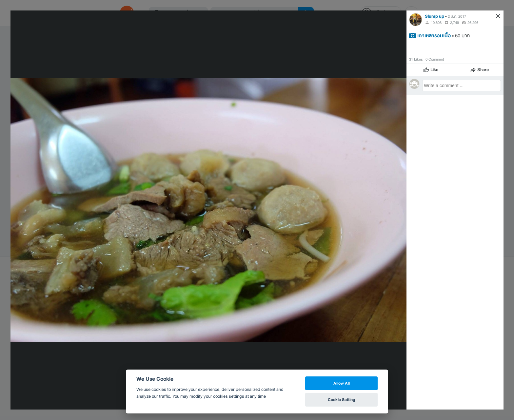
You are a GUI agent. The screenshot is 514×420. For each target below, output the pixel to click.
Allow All (342, 383)
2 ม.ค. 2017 (457, 16)
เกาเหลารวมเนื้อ (434, 35)
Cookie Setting (341, 400)
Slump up (435, 16)
